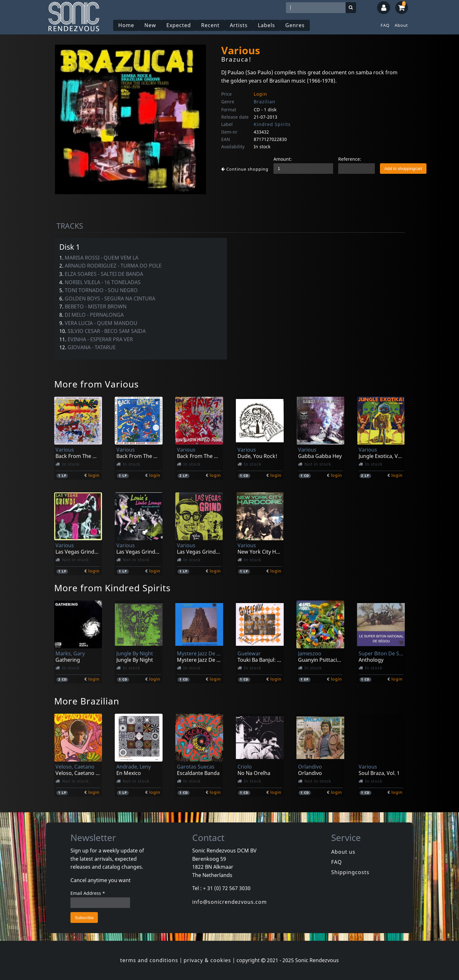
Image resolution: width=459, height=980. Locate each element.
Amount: (283, 159)
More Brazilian (87, 701)
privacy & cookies (207, 960)
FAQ (385, 25)
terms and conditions (149, 960)
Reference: (350, 159)
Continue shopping (245, 169)
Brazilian (265, 102)
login (94, 475)
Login (260, 94)
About (401, 25)
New (150, 25)
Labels (266, 25)
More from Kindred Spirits (112, 588)
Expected (179, 25)
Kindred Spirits (272, 124)
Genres (295, 25)
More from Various (96, 384)
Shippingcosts (350, 872)
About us (343, 852)
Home (126, 25)
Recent (210, 25)
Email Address (88, 893)
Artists (239, 25)
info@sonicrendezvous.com (229, 902)
